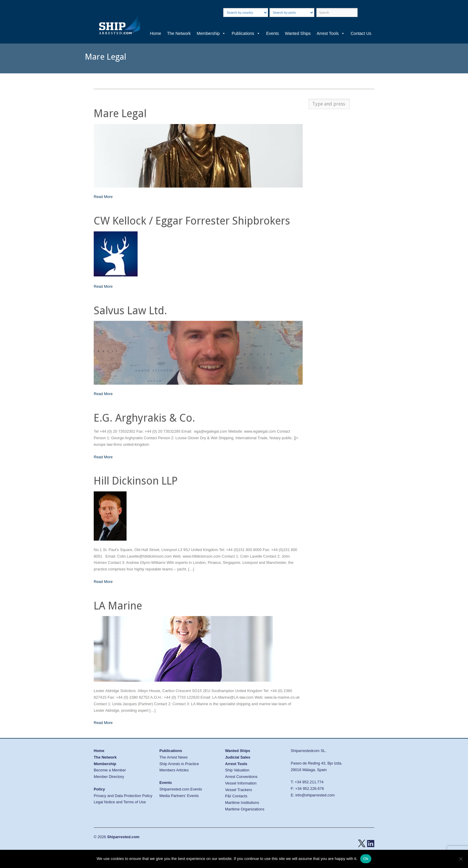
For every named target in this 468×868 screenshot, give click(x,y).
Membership (211, 33)
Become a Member (110, 770)
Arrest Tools (331, 33)
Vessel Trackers (238, 790)
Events (273, 33)
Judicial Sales (238, 757)
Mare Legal (120, 113)
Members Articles (174, 770)
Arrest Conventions (241, 777)
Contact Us (361, 33)
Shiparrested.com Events (181, 789)
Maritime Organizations (245, 809)
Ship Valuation (237, 770)
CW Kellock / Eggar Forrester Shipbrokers (192, 221)
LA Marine (118, 606)
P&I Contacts (236, 796)
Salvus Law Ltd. (130, 311)
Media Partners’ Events (179, 796)
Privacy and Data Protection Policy (123, 796)
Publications (246, 33)
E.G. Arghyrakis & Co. (144, 418)
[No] (461, 859)
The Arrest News (174, 757)
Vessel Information (241, 783)
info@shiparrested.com (315, 795)
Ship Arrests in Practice (179, 764)
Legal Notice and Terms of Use (120, 802)
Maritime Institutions (242, 803)
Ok (366, 859)
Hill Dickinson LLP (136, 481)
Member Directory (109, 777)
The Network (179, 33)
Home (155, 33)
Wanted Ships (298, 33)
